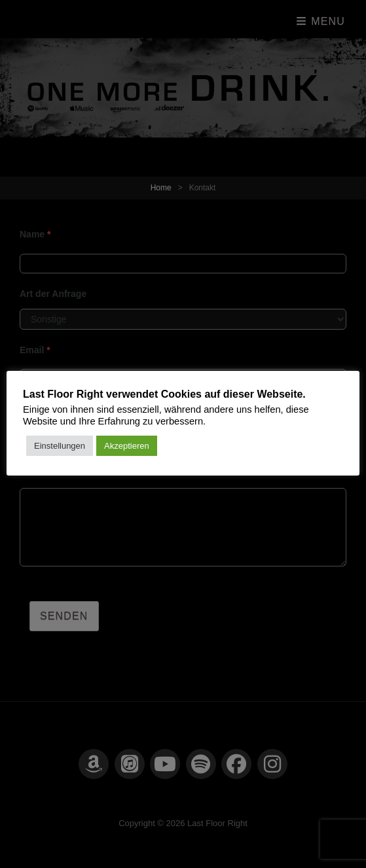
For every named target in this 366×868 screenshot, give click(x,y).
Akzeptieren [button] (127, 446)
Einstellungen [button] (60, 446)
